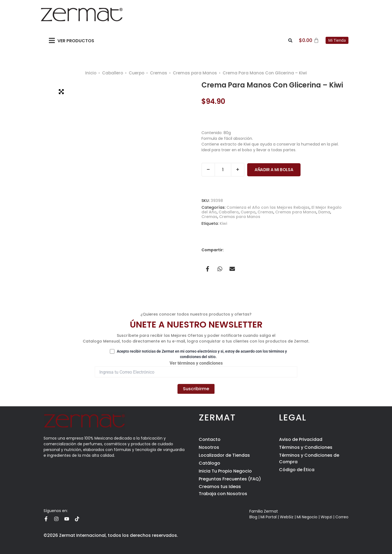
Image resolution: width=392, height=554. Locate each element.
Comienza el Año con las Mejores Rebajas (268, 207)
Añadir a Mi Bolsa (274, 170)
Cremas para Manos (195, 73)
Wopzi (326, 517)
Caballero (113, 73)
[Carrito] (309, 40)
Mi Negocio (307, 517)
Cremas (159, 73)
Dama (324, 212)
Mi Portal (269, 517)
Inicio (91, 73)
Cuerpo (137, 73)
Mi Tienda (337, 40)
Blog (253, 517)
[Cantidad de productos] (223, 170)
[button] (52, 40)
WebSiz (287, 517)
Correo (342, 517)
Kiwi (223, 223)
